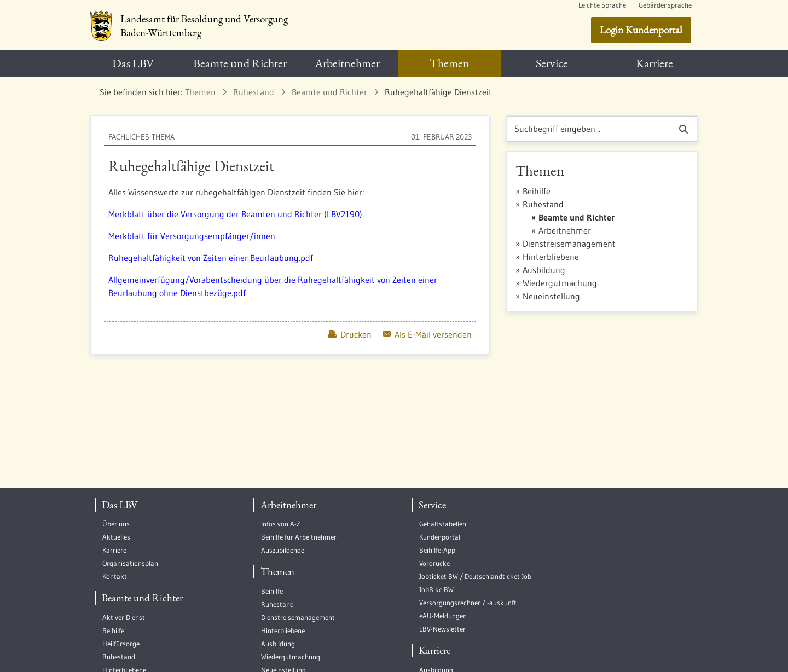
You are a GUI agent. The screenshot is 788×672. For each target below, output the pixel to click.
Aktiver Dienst (124, 618)
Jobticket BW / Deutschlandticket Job (475, 577)
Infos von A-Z (281, 524)
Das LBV (120, 505)
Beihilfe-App (437, 550)
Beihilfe (537, 191)
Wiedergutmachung (560, 283)
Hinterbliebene (551, 257)
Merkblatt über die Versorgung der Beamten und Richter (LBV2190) (235, 214)
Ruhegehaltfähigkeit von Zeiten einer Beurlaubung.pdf (211, 258)
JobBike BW (436, 590)
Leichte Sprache (602, 5)
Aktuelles (116, 537)
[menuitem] (133, 63)
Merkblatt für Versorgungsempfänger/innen (192, 236)
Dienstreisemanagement (569, 244)
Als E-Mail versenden (427, 334)
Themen (277, 572)
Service (432, 505)
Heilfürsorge (121, 644)
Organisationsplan (130, 563)
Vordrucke (434, 563)
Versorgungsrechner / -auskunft (468, 603)
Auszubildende (283, 550)
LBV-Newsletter (442, 629)
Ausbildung (544, 270)
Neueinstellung (551, 296)
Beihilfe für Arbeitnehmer (299, 537)
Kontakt (115, 577)
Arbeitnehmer (565, 230)
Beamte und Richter (576, 217)
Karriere (114, 550)
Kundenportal (440, 537)
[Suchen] (589, 129)
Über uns (116, 524)
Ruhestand (543, 204)
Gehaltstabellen (443, 524)
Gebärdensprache (665, 5)
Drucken (349, 334)
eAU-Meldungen (443, 616)
